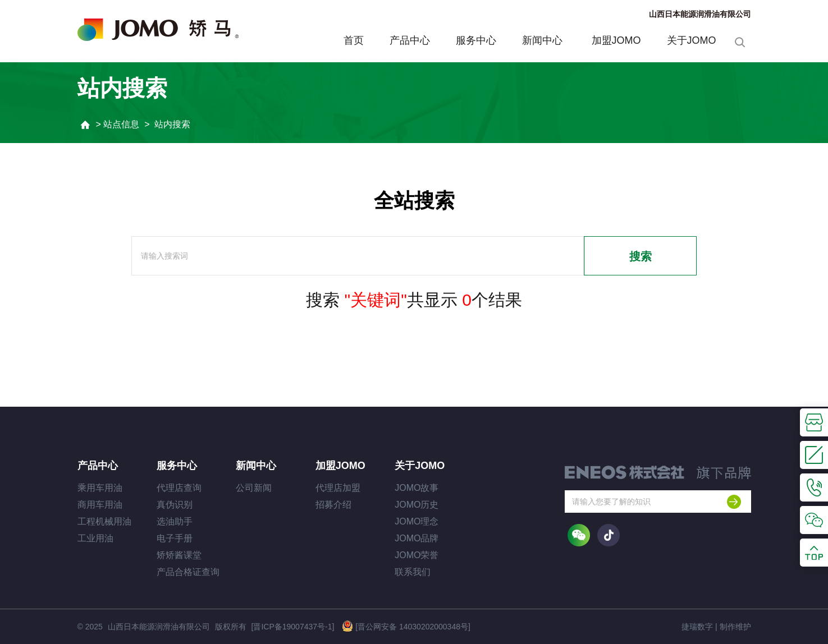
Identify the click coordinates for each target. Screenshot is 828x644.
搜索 (641, 256)
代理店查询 (179, 488)
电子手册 (175, 538)
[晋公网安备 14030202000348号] (406, 626)
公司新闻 (254, 488)
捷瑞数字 (697, 627)
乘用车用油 (100, 488)
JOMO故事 (417, 488)
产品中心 (410, 40)
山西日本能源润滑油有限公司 (700, 14)
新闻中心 (544, 40)
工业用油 (95, 538)
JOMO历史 (417, 505)
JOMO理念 (417, 521)
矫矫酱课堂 (179, 555)
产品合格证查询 (188, 572)
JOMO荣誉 (417, 555)
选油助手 (175, 521)
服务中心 (476, 40)
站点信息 (121, 124)
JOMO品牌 (417, 538)
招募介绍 (333, 505)
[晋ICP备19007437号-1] (293, 627)
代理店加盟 (338, 488)
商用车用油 (100, 505)
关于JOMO (692, 40)
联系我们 (413, 572)
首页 (354, 40)
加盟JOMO (616, 40)
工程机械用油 (104, 521)
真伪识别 (175, 505)
